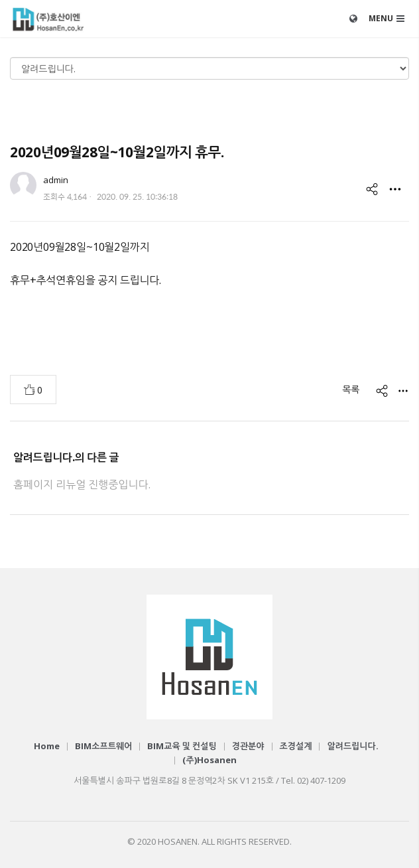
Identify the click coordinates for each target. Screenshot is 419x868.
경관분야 (248, 746)
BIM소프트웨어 (103, 746)
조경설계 (296, 746)
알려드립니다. (352, 746)
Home (47, 746)
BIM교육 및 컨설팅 (182, 746)
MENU (381, 18)
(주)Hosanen (209, 760)
